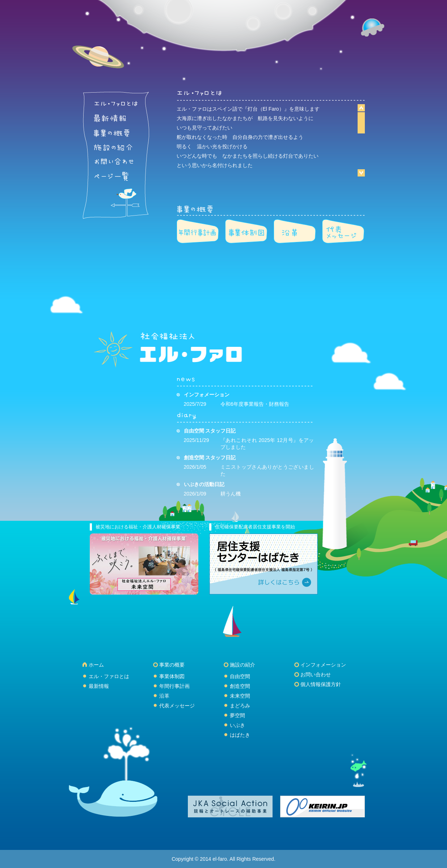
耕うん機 (231, 494)
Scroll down (361, 173)
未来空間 (240, 696)
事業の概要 (172, 665)
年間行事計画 (174, 686)
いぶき (237, 725)
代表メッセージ (177, 706)
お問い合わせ (316, 675)
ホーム (96, 665)
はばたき (240, 735)
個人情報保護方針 (321, 684)
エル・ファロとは (109, 676)
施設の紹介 (243, 665)
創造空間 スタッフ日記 (210, 458)
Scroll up (361, 108)
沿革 (164, 696)
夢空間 (237, 715)
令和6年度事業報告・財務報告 (255, 404)
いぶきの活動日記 (204, 484)
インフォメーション (207, 395)
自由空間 (240, 676)
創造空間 (240, 686)
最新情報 (99, 686)
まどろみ (240, 706)
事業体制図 (172, 676)
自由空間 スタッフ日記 (210, 431)
